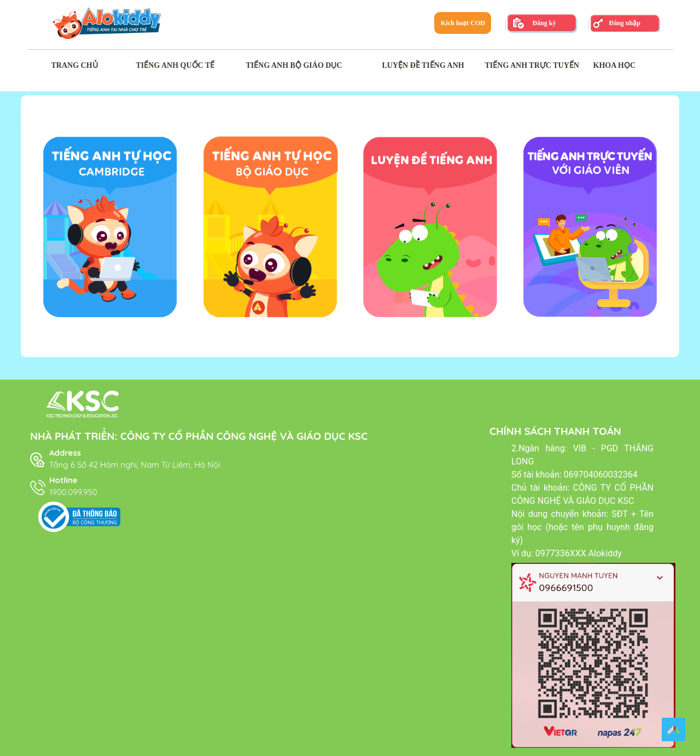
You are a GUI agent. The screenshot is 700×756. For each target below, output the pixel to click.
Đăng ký (544, 23)
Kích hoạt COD (463, 23)
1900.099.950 (73, 492)
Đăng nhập (624, 23)
